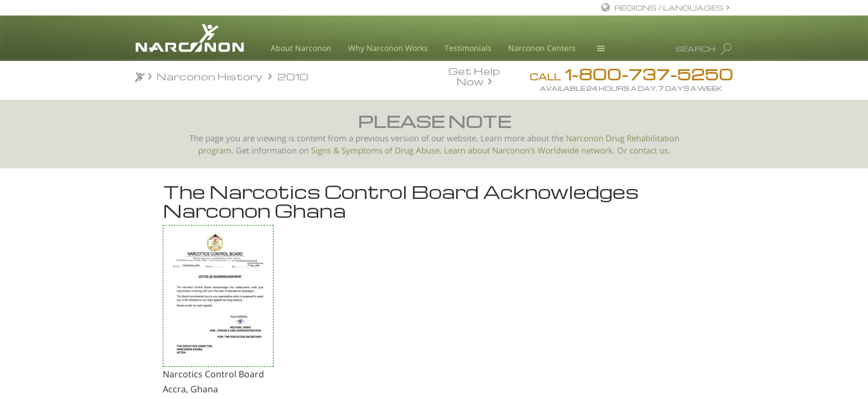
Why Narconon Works (388, 48)
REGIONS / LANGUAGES (669, 7)
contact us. (650, 150)
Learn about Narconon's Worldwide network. (529, 150)
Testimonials (468, 48)
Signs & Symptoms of (353, 150)
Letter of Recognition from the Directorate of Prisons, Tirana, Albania (198, 301)
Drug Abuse (417, 150)
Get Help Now (474, 75)
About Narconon (301, 48)
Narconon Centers (542, 48)
